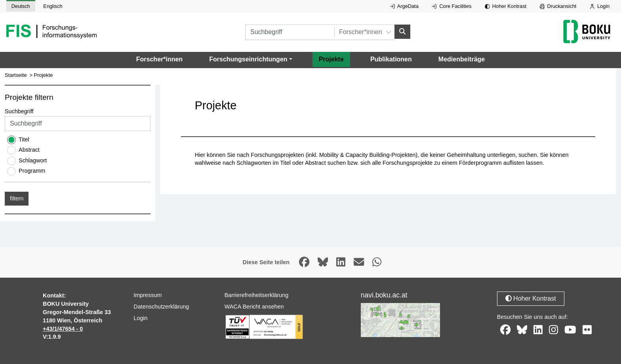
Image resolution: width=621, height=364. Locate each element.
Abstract (29, 150)
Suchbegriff (19, 111)
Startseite (16, 75)
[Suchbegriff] (290, 32)
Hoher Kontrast (506, 6)
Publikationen (391, 59)
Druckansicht (558, 6)
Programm (32, 171)
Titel (24, 139)
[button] (250, 59)
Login (600, 6)
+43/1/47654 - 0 (63, 329)
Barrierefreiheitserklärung (257, 295)
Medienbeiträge (462, 59)
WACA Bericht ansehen (254, 307)
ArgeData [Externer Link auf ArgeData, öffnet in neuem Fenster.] (404, 6)
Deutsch (21, 6)
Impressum (148, 295)
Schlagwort (33, 160)
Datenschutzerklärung (161, 307)
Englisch (53, 6)
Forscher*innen (159, 59)
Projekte (331, 59)
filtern (17, 198)
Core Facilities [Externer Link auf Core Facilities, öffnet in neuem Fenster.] (451, 6)
